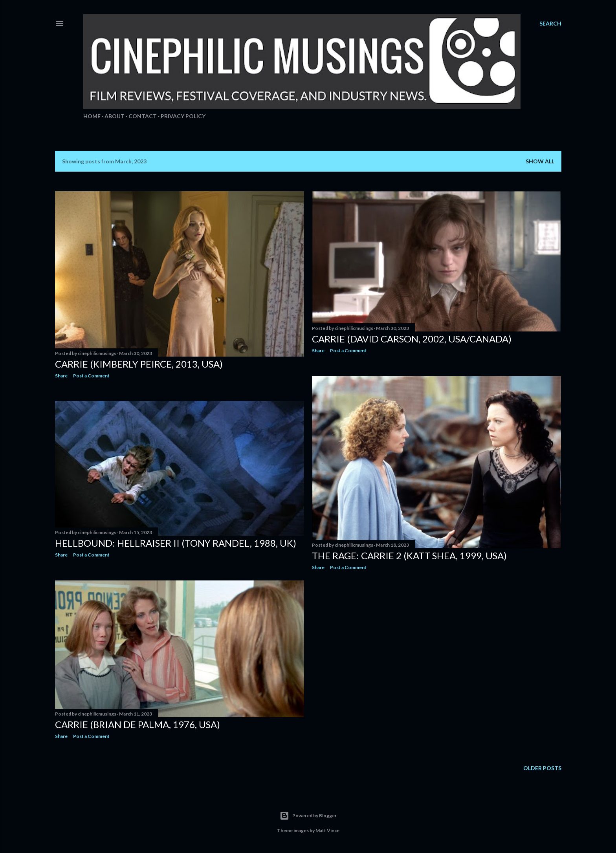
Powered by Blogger (308, 816)
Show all (540, 161)
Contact (143, 116)
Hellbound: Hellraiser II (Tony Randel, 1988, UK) (176, 543)
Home (92, 116)
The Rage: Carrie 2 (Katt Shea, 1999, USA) (409, 556)
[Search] (550, 24)
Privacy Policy (183, 116)
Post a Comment (91, 376)
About (115, 116)
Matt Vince (327, 830)
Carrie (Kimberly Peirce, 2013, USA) (139, 364)
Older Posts (542, 768)
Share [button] (61, 376)
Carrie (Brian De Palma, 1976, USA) (137, 724)
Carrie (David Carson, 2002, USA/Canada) (412, 339)
